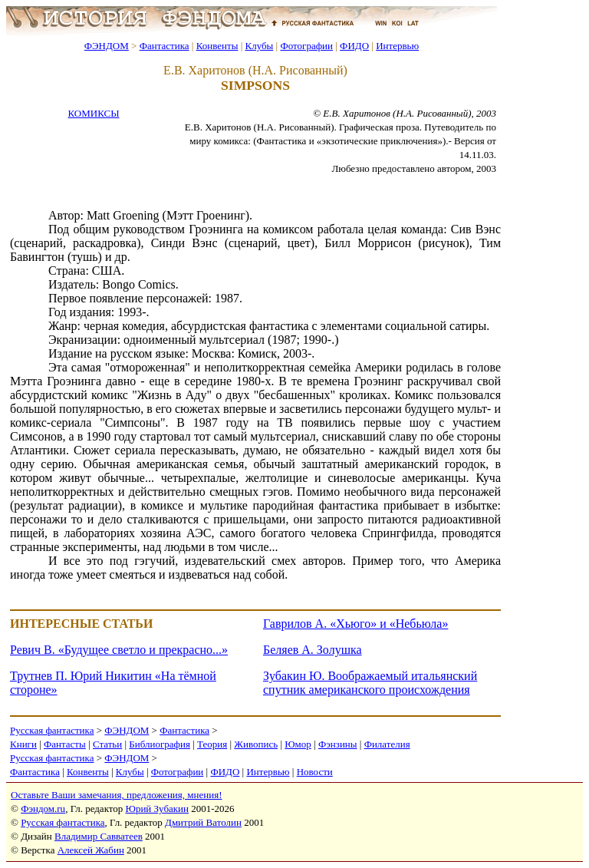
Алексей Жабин (91, 850)
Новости (315, 772)
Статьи (107, 744)
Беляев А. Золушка (313, 650)
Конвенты (217, 46)
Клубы (259, 46)
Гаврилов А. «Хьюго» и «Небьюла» (355, 624)
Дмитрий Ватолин (203, 822)
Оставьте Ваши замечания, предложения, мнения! (116, 795)
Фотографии (306, 46)
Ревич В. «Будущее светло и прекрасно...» (119, 650)
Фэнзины (338, 744)
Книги (23, 744)
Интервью (397, 46)
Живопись (256, 744)
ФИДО (354, 46)
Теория (212, 744)
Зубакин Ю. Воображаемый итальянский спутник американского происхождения (370, 683)
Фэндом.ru (43, 809)
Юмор (298, 744)
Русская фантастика (52, 730)
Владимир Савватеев (99, 836)
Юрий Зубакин (157, 809)
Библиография (160, 744)
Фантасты (65, 744)
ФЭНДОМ (107, 46)
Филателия (387, 744)
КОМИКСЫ (93, 113)
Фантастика (165, 46)
